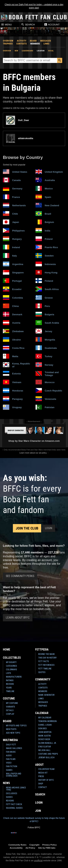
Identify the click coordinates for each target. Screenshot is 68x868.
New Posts (11, 729)
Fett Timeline (45, 669)
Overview (8, 41)
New (16, 51)
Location (41, 51)
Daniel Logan (45, 725)
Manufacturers (14, 677)
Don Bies (42, 729)
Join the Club (27, 528)
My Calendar (45, 718)
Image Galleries (14, 748)
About (39, 765)
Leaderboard (27, 51)
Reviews (10, 684)
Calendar (42, 713)
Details (10, 710)
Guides (9, 797)
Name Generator (46, 695)
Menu (6, 24)
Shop (41, 784)
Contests (21, 44)
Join (38, 811)
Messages (46, 41)
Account (52, 24)
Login (49, 528)
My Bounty (11, 662)
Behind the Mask (47, 654)
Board (33, 41)
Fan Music (11, 752)
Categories (11, 666)
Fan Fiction (12, 766)
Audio (9, 756)
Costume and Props (48, 754)
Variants (10, 707)
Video (9, 763)
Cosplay (10, 714)
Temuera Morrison (47, 721)
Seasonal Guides (14, 808)
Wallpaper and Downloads (14, 775)
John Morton (45, 732)
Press (41, 776)
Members (35, 44)
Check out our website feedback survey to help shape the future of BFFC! (34, 820)
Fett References (46, 665)
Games (9, 770)
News (6, 783)
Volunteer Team (46, 769)
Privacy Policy (49, 845)
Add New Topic (13, 733)
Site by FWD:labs (47, 848)
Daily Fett (11, 745)
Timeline (10, 691)
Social (51, 51)
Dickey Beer (44, 739)
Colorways (11, 670)
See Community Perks (20, 576)
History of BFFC (46, 780)
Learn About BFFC (18, 618)
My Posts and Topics (16, 726)
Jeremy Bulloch (46, 758)
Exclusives (12, 793)
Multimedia (10, 740)
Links (46, 44)
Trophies (8, 44)
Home (7, 650)
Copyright (34, 845)
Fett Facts (44, 661)
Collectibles (12, 658)
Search (28, 24)
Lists (8, 673)
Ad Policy (30, 848)
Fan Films (11, 759)
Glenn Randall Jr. (47, 743)
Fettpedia (42, 650)
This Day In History (47, 658)
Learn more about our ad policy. (33, 453)
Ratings (10, 680)
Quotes (42, 672)
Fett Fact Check (14, 804)
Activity (22, 41)
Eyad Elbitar (45, 747)
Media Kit (43, 773)
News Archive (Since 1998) (16, 789)
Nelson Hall (44, 750)
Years (9, 688)
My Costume (12, 703)
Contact (43, 787)
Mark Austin (44, 736)
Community (43, 679)
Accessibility (16, 848)
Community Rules (17, 845)
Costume (9, 698)
